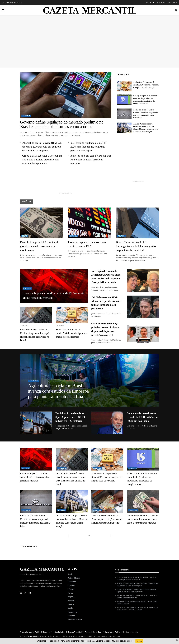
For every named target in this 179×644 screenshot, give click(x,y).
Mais (90, 536)
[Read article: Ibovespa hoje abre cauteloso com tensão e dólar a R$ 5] (89, 223)
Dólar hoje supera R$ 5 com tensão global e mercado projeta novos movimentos (40, 246)
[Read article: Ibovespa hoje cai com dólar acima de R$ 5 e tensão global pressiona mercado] (36, 459)
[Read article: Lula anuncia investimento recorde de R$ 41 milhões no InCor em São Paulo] (107, 423)
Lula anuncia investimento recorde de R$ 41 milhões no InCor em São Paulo (142, 417)
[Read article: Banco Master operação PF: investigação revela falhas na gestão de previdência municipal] (137, 223)
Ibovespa (74, 236)
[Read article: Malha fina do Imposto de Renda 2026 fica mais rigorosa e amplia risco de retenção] (124, 86)
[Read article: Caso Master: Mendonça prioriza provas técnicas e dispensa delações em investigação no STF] (143, 333)
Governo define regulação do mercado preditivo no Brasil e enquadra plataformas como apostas (62, 124)
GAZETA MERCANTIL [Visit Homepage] (90, 10)
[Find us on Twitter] (25, 593)
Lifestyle (71, 589)
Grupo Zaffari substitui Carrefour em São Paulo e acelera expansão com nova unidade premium (42, 159)
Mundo (70, 593)
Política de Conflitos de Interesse (127, 632)
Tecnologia (34, 382)
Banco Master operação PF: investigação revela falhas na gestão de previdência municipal (136, 246)
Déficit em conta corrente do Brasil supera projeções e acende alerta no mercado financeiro (107, 519)
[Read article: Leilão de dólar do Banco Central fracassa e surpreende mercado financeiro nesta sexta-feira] (124, 114)
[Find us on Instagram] (21, 593)
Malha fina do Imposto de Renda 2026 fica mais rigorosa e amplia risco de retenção (146, 85)
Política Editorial (58, 632)
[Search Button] (176, 10)
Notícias (71, 601)
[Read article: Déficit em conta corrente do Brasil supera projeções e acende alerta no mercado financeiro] (107, 501)
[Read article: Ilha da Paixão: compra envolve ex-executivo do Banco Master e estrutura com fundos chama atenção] (124, 128)
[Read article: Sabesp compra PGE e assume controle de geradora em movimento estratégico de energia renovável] (124, 100)
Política (121, 236)
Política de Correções (43, 632)
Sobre (100, 632)
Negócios (133, 468)
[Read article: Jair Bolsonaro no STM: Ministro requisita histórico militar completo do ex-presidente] (143, 307)
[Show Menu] (3, 10)
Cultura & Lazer (74, 578)
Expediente (109, 632)
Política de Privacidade (74, 632)
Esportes (71, 586)
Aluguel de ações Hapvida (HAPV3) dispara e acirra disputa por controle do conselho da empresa (42, 147)
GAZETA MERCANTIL (33, 636)
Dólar (25, 236)
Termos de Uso (90, 632)
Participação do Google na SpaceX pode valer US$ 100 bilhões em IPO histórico (70, 417)
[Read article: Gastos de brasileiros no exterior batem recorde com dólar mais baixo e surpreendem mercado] (143, 501)
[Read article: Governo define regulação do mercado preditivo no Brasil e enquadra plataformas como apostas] (66, 95)
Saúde (70, 608)
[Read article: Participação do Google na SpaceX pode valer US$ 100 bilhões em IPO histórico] (36, 423)
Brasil (70, 574)
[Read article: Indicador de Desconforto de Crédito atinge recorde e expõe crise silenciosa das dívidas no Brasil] (36, 315)
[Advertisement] (89, 40)
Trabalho (71, 616)
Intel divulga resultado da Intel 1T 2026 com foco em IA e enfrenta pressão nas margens (89, 147)
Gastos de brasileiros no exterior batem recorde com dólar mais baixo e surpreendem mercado (143, 519)
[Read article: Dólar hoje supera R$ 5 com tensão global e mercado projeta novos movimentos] (42, 223)
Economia (26, 116)
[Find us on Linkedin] (30, 593)
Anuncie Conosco (75, 620)
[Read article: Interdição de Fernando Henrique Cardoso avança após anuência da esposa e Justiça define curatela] (143, 281)
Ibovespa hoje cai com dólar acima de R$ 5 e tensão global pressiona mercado (91, 159)
